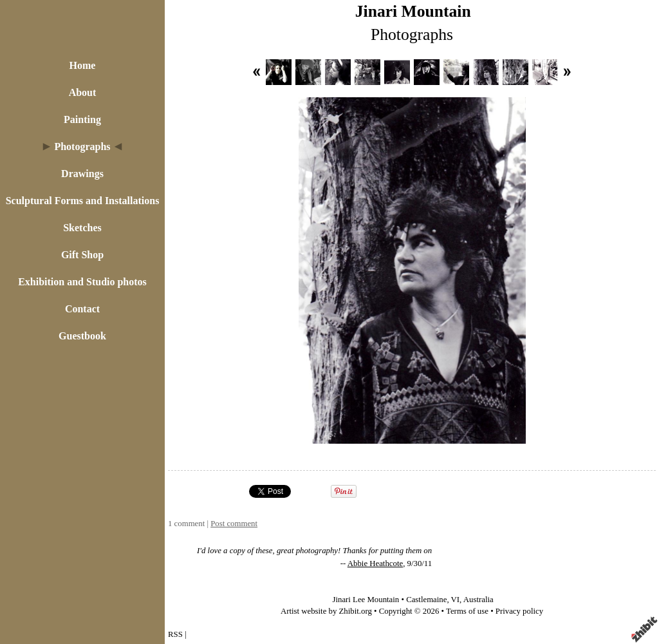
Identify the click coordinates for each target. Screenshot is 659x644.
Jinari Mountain (413, 11)
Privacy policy (519, 611)
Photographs (82, 147)
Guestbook (82, 336)
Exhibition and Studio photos (82, 282)
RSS (175, 634)
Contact (82, 309)
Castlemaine (426, 600)
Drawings (82, 174)
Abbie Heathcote (375, 563)
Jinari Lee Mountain (366, 600)
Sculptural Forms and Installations (83, 201)
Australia (478, 600)
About (83, 92)
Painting (82, 119)
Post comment (234, 524)
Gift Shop (82, 255)
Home (83, 65)
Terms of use (467, 611)
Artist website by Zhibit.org (326, 611)
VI (456, 600)
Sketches (82, 228)
